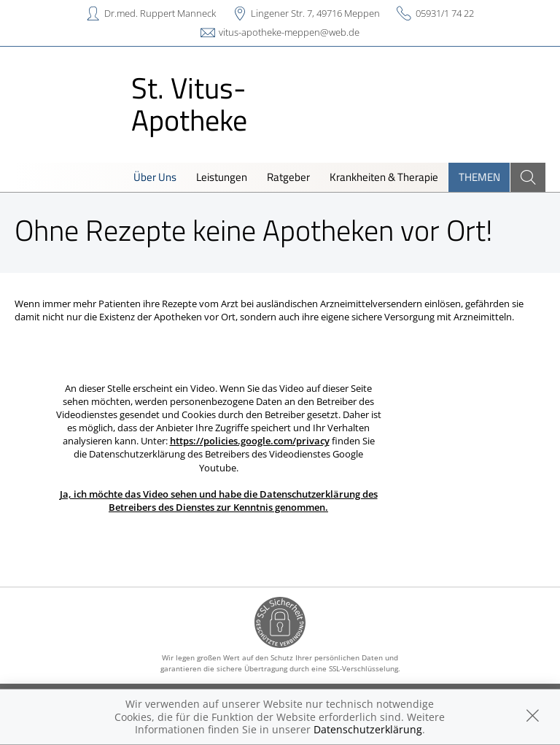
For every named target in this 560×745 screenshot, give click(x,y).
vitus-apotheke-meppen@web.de (289, 32)
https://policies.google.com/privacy (250, 441)
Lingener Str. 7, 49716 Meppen (315, 13)
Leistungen (222, 177)
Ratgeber (288, 177)
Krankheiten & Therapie (384, 177)
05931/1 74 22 (445, 13)
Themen (479, 177)
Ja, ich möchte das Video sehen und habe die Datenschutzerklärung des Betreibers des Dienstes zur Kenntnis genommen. (219, 501)
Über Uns (155, 177)
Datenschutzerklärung (368, 729)
